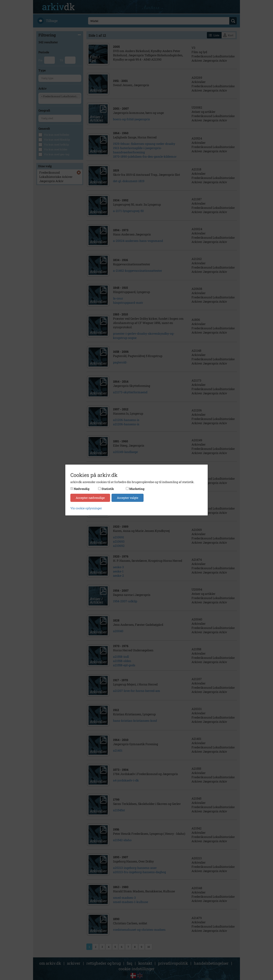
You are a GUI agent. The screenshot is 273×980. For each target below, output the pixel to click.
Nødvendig (82, 489)
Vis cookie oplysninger (86, 508)
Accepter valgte (128, 498)
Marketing (137, 489)
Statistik (108, 489)
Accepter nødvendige (90, 498)
